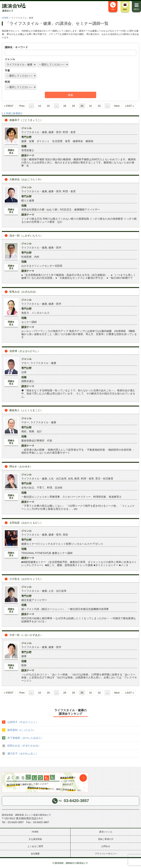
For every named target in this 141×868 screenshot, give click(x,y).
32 (99, 106)
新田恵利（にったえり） (21, 730)
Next (117, 106)
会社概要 (35, 854)
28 (65, 106)
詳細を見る (11, 151)
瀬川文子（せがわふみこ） (23, 754)
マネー (25, 363)
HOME (5, 18)
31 (91, 106)
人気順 (7, 113)
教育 (77, 479)
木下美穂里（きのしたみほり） (25, 738)
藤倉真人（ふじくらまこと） (26, 410)
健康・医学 (55, 132)
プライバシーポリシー (106, 854)
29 (73, 106)
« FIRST (9, 106)
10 (40, 106)
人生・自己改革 (57, 479)
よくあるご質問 (35, 846)
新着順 (17, 113)
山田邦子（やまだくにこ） (23, 722)
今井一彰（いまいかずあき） (26, 635)
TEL (113, 6)
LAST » (130, 106)
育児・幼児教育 (104, 479)
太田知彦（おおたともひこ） (26, 523)
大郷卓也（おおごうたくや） (26, 179)
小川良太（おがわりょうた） (26, 579)
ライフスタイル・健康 (34, 132)
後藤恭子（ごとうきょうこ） (26, 120)
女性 (70, 479)
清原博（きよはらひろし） (25, 351)
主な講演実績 (35, 839)
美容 (65, 535)
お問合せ (106, 846)
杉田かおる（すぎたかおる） (24, 746)
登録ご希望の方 (106, 839)
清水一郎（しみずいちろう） (26, 236)
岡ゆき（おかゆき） (21, 466)
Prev (22, 106)
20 (48, 106)
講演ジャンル (106, 832)
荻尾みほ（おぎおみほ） (23, 292)
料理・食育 (69, 132)
